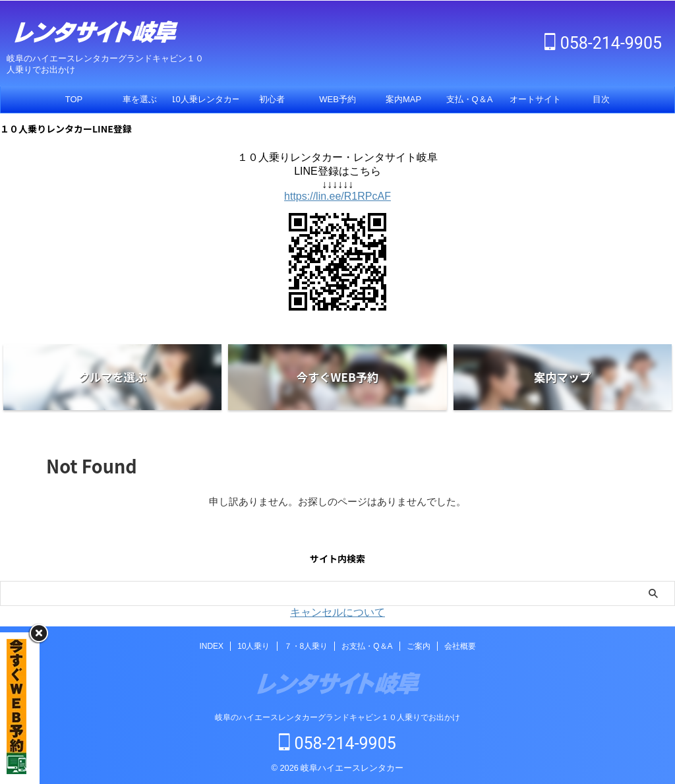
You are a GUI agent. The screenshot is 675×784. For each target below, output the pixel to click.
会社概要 (460, 646)
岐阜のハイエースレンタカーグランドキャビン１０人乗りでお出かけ (337, 717)
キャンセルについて (337, 612)
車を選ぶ (140, 99)
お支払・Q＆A (367, 646)
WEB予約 (337, 99)
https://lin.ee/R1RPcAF (337, 196)
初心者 (272, 99)
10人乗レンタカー (206, 99)
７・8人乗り (306, 646)
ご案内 (419, 646)
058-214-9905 (603, 43)
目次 (601, 99)
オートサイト (535, 99)
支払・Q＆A (470, 99)
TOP (74, 99)
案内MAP (403, 99)
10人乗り (253, 646)
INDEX (211, 646)
